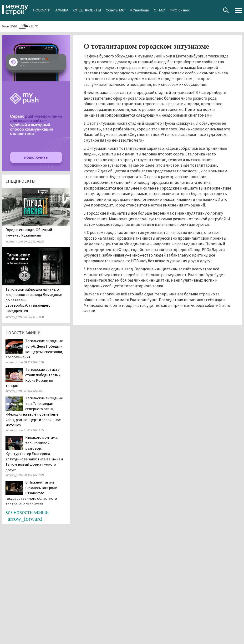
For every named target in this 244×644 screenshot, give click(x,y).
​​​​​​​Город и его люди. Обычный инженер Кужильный (29, 232)
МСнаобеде (139, 10)
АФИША (62, 10)
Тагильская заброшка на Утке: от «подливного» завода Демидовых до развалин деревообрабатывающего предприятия (34, 300)
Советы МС (115, 10)
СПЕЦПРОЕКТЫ (87, 10)
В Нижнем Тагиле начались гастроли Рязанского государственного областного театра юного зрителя (31, 493)
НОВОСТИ (42, 10)
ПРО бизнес (180, 10)
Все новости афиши (27, 513)
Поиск (226, 10)
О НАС (159, 10)
